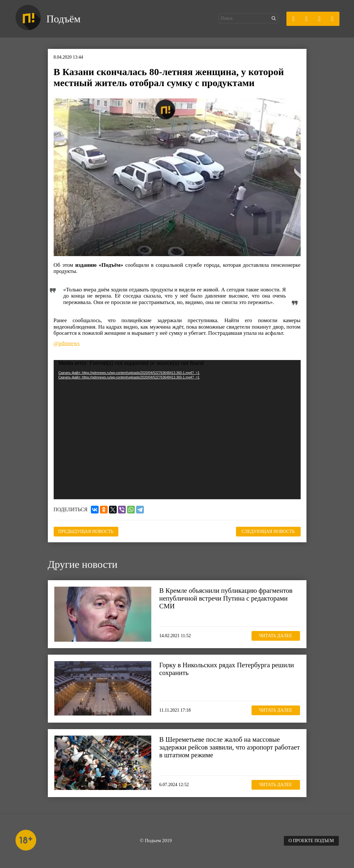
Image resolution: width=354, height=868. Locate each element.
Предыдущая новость (86, 531)
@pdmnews (67, 343)
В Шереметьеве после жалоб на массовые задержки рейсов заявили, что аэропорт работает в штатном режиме (230, 747)
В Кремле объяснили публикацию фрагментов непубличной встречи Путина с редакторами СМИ (226, 598)
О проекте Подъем (311, 841)
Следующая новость (268, 531)
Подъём (64, 19)
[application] (177, 430)
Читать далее (275, 636)
